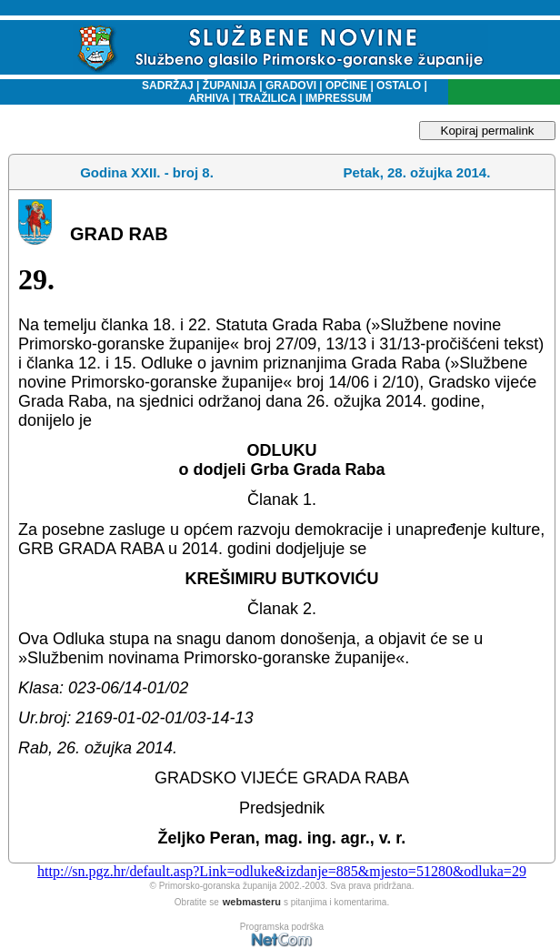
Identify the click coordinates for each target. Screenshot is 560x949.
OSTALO (399, 86)
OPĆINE (346, 86)
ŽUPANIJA (230, 86)
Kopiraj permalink (488, 131)
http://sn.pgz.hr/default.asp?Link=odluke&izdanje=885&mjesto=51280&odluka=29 (282, 871)
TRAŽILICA (266, 98)
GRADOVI (291, 86)
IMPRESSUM (339, 98)
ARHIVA (209, 98)
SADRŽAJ (163, 86)
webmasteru (252, 902)
